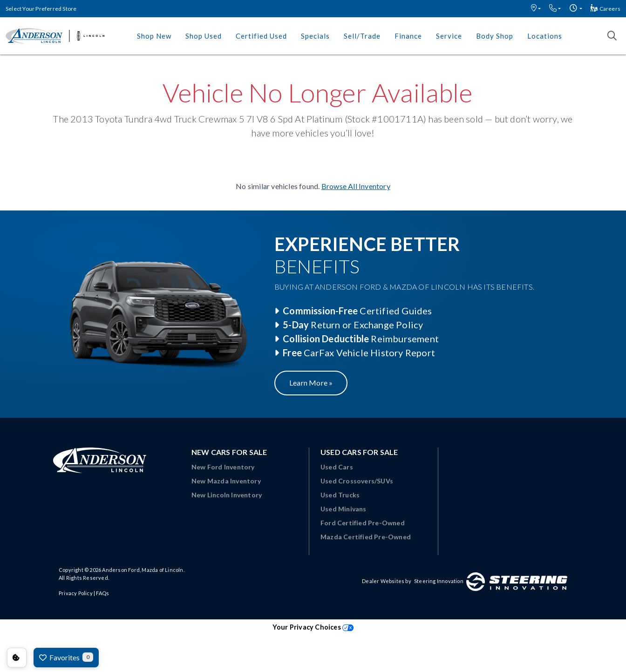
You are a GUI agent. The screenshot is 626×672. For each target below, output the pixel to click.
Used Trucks (340, 495)
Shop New (154, 36)
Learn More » (311, 383)
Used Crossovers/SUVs (357, 481)
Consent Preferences (17, 658)
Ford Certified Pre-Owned (363, 523)
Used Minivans (344, 509)
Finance (408, 36)
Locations (545, 36)
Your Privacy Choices (313, 627)
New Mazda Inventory (226, 481)
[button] (536, 9)
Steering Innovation (439, 581)
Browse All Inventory (356, 186)
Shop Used (204, 36)
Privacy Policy (76, 593)
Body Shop (495, 36)
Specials (315, 36)
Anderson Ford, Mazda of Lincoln (143, 570)
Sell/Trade (362, 36)
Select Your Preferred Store (41, 9)
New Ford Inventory (223, 467)
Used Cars (337, 467)
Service (449, 36)
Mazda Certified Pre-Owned (366, 537)
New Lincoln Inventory (227, 495)
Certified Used (261, 36)
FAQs (102, 593)
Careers (606, 9)
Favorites (66, 657)
